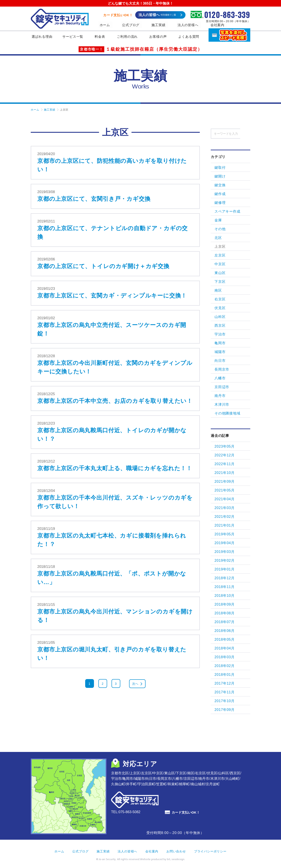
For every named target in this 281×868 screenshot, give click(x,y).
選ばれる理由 (42, 38)
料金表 (101, 38)
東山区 (220, 273)
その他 (220, 229)
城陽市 (220, 352)
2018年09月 (225, 604)
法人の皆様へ (173, 25)
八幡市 (220, 378)
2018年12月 (225, 578)
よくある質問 (191, 38)
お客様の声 (160, 38)
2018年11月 (225, 587)
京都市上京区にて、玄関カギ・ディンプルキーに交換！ (112, 296)
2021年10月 (225, 473)
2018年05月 (225, 639)
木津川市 (222, 404)
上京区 (220, 247)
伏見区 (220, 308)
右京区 (220, 299)
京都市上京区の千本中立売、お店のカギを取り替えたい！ (115, 401)
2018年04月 (225, 648)
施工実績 (148, 25)
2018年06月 (225, 631)
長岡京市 (222, 369)
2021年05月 (225, 490)
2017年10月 (225, 701)
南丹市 (220, 396)
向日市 (220, 361)
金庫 (218, 220)
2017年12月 (225, 683)
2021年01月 (225, 525)
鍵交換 (220, 185)
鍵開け (220, 176)
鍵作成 (220, 194)
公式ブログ (125, 25)
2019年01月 (225, 569)
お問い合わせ (176, 851)
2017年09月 (225, 710)
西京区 (220, 325)
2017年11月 (225, 692)
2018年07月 (225, 622)
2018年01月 (225, 675)
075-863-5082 (130, 812)
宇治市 (220, 334)
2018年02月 (225, 666)
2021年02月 (225, 517)
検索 (245, 134)
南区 (218, 290)
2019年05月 (225, 534)
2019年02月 (225, 560)
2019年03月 (225, 552)
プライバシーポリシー (210, 851)
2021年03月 (225, 508)
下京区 (220, 282)
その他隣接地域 (227, 413)
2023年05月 (225, 446)
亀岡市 (220, 343)
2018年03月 (225, 657)
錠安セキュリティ (60, 19)
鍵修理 (220, 203)
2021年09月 (225, 482)
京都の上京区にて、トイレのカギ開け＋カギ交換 (103, 266)
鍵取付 (220, 168)
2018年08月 (225, 613)
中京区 (220, 264)
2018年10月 (225, 596)
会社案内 (197, 25)
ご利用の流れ (129, 38)
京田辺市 (222, 387)
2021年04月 (225, 499)
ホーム (103, 25)
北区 (218, 238)
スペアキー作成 (227, 211)
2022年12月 (225, 455)
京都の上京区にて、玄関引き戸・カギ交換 (94, 199)
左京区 (220, 255)
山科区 (220, 317)
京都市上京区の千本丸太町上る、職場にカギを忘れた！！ (115, 468)
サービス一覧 (75, 38)
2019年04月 (225, 543)
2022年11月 (225, 464)
